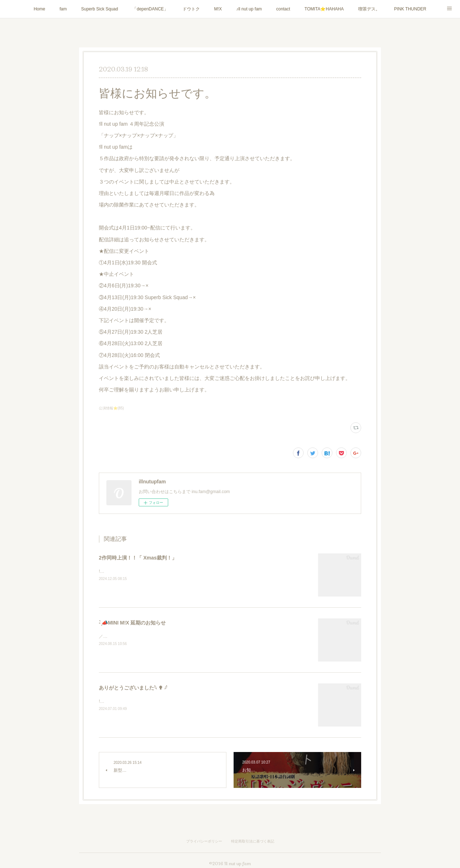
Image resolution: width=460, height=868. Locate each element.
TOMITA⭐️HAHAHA (324, 9)
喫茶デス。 (369, 9)
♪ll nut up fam (249, 9)
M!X (218, 9)
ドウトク (191, 9)
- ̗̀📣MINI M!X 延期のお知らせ (132, 623)
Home (40, 9)
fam (63, 9)
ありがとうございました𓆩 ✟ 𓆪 (133, 688)
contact (283, 9)
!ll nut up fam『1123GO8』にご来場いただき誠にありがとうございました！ (172, 701)
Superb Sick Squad (100, 9)
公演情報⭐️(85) (111, 408)
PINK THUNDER (410, 9)
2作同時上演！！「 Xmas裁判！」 (138, 558)
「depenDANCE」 (150, 9)
